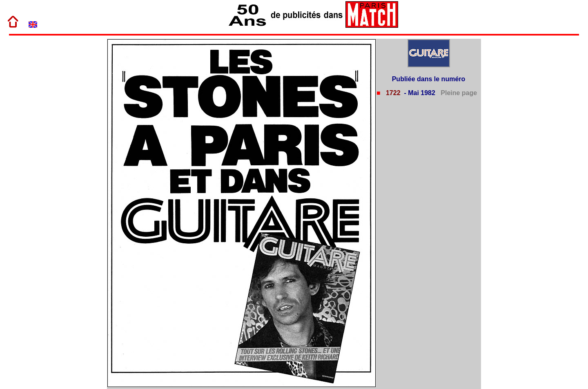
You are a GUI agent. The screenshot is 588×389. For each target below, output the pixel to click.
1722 (392, 93)
